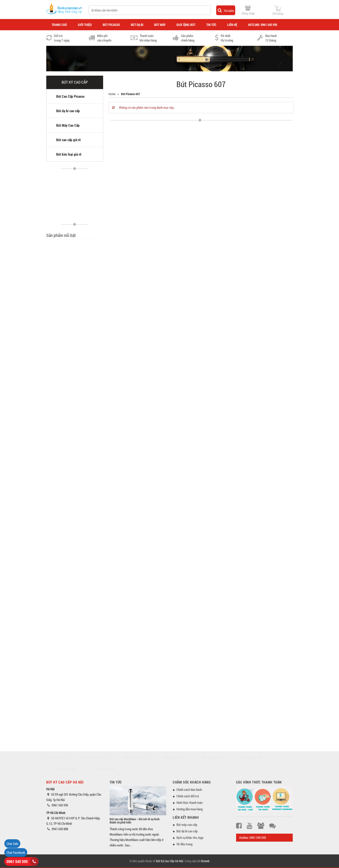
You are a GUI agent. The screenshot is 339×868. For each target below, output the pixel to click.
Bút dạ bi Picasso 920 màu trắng (86, 699)
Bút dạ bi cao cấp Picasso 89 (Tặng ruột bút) (84, 477)
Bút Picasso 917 (174, 757)
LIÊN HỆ (232, 25)
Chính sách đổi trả (188, 796)
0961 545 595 (17, 862)
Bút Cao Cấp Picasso (70, 96)
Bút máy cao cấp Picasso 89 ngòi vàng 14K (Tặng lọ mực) (86, 452)
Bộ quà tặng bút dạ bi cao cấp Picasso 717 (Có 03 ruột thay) (86, 577)
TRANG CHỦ (59, 25)
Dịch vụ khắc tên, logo (190, 838)
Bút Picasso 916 (135, 757)
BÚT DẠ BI (137, 25)
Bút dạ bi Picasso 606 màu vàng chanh (86, 304)
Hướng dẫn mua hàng (189, 809)
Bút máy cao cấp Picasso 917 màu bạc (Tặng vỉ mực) (86, 428)
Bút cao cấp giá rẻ (68, 140)
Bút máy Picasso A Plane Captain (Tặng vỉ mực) (85, 403)
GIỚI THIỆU (85, 25)
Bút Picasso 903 (252, 757)
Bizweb (205, 861)
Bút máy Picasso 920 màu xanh (86, 625)
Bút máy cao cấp (187, 825)
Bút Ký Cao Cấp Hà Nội (170, 861)
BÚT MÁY (160, 25)
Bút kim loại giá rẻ (69, 154)
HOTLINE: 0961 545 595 (263, 25)
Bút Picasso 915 (95, 757)
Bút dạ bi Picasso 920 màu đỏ (86, 674)
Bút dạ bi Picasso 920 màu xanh (86, 650)
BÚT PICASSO (111, 25)
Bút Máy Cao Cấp (68, 125)
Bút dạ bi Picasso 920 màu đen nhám (86, 724)
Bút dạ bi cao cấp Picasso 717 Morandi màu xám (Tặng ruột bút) (86, 255)
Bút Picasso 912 (56, 757)
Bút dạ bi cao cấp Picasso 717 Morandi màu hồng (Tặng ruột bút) (86, 281)
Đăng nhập (248, 13)
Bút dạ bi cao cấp (68, 111)
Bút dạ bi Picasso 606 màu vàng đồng (86, 328)
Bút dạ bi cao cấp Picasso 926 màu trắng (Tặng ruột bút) (86, 502)
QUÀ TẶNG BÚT (186, 25)
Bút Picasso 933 (213, 757)
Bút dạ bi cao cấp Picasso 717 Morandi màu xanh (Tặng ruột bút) (86, 603)
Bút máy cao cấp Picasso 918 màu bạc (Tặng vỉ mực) (86, 526)
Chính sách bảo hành (189, 790)
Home (112, 94)
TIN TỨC (211, 25)
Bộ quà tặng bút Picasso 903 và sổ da (86, 353)
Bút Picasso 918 (105, 769)
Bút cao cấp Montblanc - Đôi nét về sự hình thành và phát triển (135, 821)
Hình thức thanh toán (189, 803)
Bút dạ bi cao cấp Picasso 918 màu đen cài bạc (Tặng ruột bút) (86, 552)
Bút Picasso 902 (66, 769)
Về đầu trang (184, 844)
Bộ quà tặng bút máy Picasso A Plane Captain (86, 379)
